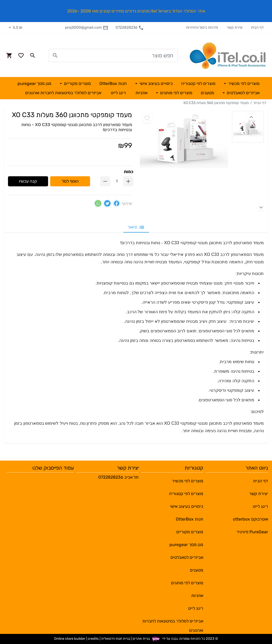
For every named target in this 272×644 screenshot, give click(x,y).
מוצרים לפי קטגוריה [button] (198, 83)
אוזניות (197, 596)
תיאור (136, 227)
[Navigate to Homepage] (228, 56)
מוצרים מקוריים (190, 532)
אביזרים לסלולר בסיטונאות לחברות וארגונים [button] (63, 93)
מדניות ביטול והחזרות (202, 27)
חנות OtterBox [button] (113, 83)
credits (93, 639)
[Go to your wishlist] (21, 55)
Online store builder (70, 639)
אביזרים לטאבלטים (187, 557)
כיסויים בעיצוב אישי (187, 506)
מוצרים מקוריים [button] (77, 83)
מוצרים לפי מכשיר (188, 481)
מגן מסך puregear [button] (34, 83)
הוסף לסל (70, 181)
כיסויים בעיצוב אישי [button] (156, 83)
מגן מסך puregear (186, 545)
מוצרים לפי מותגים (187, 583)
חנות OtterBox (190, 519)
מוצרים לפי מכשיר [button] (243, 83)
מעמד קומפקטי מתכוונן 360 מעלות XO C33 (216, 103)
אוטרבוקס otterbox (250, 519)
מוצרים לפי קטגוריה (186, 494)
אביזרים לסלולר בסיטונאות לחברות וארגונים (173, 623)
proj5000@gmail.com (87, 28)
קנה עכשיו (28, 181)
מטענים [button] (207, 93)
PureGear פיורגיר (252, 532)
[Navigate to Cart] (9, 55)
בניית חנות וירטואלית (116, 639)
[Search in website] (33, 55)
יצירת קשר (235, 27)
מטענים (197, 570)
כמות (129, 172)
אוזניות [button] (141, 93)
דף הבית (257, 27)
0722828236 (130, 28)
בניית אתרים (141, 639)
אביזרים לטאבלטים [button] (243, 93)
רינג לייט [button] (118, 93)
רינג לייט (260, 506)
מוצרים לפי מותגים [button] (176, 93)
